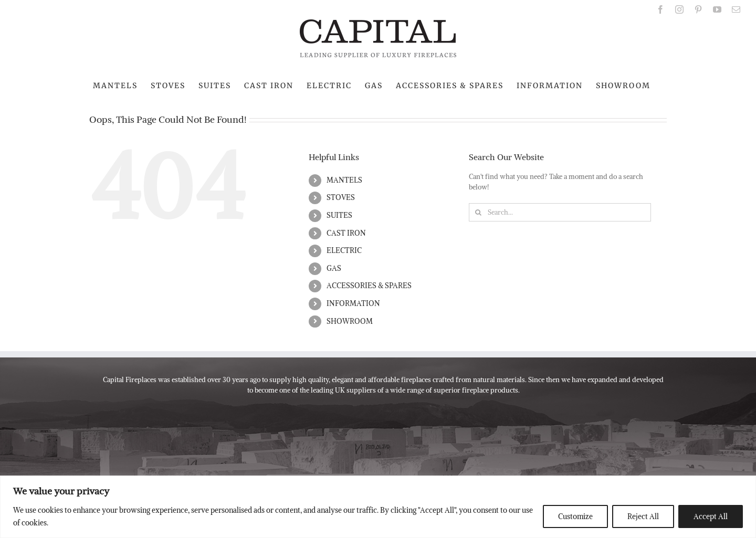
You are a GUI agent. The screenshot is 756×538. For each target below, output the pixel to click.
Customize (575, 516)
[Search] (478, 212)
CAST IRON (346, 233)
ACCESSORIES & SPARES (369, 286)
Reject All (643, 516)
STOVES (341, 197)
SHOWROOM (350, 321)
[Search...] (560, 212)
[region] (378, 507)
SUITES (339, 215)
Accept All (711, 516)
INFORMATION (353, 303)
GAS (334, 268)
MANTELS (344, 180)
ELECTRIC (344, 250)
